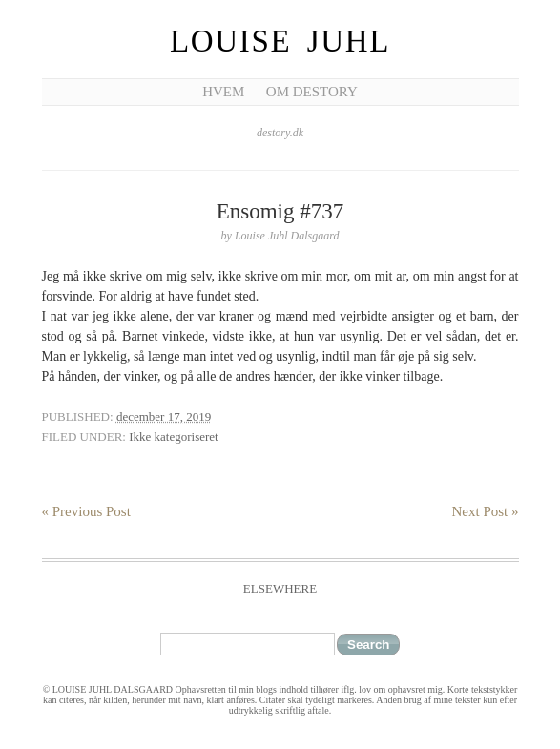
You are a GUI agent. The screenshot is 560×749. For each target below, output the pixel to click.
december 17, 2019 (164, 416)
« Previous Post (86, 511)
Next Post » (485, 511)
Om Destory (312, 92)
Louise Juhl (280, 41)
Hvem (223, 92)
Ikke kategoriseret (173, 437)
